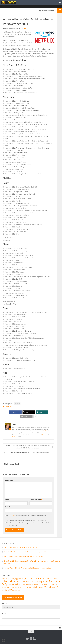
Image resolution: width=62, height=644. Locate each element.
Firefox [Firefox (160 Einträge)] (29, 578)
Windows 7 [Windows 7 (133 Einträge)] (29, 587)
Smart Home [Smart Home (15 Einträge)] (32, 582)
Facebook (15, 437)
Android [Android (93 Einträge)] (6, 579)
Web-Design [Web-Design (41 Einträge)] (7, 587)
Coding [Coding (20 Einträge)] (23, 579)
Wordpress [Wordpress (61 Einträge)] (16, 590)
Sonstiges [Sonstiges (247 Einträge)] (16, 584)
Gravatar (13, 515)
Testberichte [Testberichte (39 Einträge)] (32, 585)
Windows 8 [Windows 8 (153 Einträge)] (40, 587)
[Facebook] (31, 639)
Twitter (44, 435)
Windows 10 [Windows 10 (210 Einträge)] (52, 587)
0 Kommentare (47, 11)
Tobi (25, 28)
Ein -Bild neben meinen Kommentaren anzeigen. (27, 515)
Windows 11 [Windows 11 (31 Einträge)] (7, 590)
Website (8, 507)
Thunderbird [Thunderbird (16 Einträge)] (41, 585)
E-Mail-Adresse (36, 500)
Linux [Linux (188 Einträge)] (15, 581)
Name (8, 500)
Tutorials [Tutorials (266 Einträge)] (50, 584)
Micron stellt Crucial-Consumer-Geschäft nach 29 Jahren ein (23, 556)
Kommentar (10, 480)
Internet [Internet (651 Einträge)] (7, 581)
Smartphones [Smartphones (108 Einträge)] (42, 581)
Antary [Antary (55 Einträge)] (12, 579)
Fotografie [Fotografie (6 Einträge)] (35, 579)
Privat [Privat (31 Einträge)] (25, 582)
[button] (15, 412)
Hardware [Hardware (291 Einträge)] (43, 578)
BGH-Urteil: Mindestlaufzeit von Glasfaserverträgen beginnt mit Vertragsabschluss (30, 552)
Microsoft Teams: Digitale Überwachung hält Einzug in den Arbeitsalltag (27, 568)
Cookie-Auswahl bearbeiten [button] (13, 597)
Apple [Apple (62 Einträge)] (18, 579)
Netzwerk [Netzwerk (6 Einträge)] (21, 582)
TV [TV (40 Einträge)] (56, 585)
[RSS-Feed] (35, 639)
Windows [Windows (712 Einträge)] (18, 587)
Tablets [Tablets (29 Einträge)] (24, 585)
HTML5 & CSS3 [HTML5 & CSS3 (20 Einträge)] (54, 579)
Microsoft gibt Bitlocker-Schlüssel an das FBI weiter (20, 547)
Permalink (7, 406)
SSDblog (45, 431)
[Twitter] (28, 639)
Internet (17, 404)
